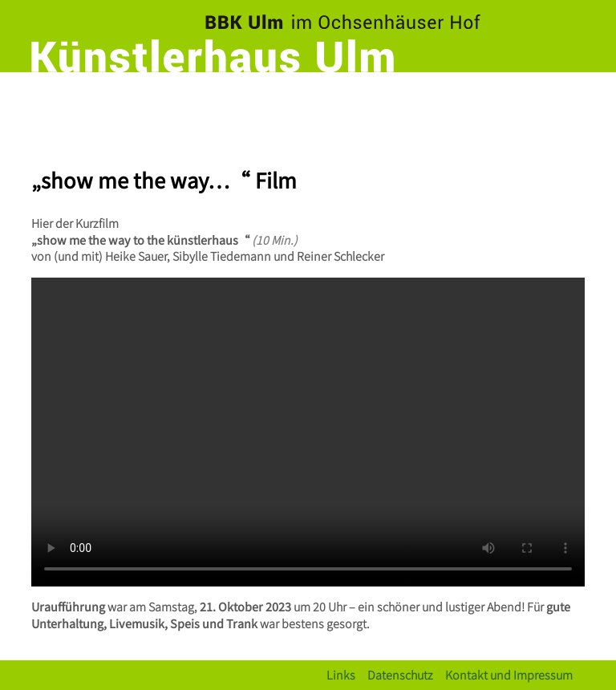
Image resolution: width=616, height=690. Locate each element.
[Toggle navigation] (569, 100)
